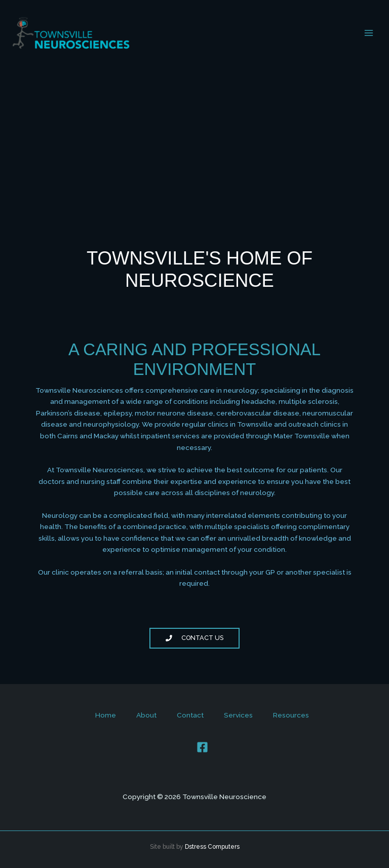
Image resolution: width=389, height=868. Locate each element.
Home (106, 715)
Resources (291, 715)
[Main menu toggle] (369, 33)
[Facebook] (202, 747)
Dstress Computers (212, 847)
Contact (190, 715)
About (146, 715)
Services (238, 715)
